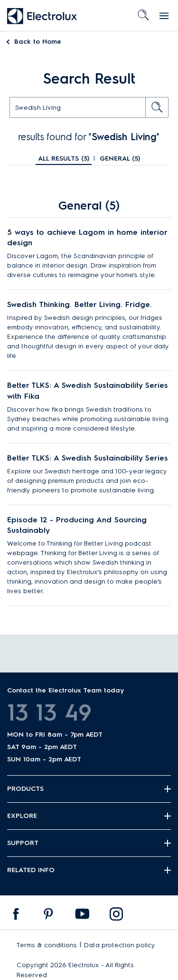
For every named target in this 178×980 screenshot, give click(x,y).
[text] (89, 107)
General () (120, 159)
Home (38, 42)
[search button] (157, 107)
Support (23, 843)
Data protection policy (120, 945)
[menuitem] (16, 916)
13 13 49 (49, 712)
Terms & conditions (47, 945)
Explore (22, 816)
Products (25, 789)
